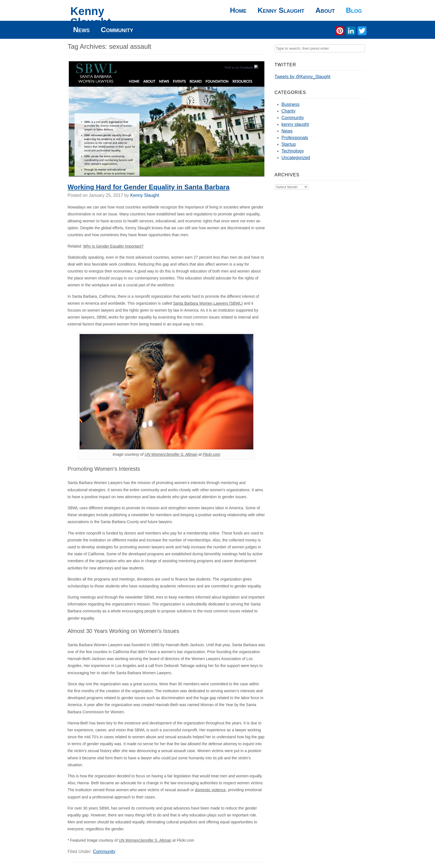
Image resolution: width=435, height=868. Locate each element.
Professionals (295, 138)
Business (291, 104)
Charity (289, 111)
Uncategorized (296, 158)
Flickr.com (212, 454)
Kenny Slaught (91, 17)
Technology (293, 151)
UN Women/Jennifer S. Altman (171, 454)
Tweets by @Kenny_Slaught (303, 77)
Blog (354, 10)
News (82, 30)
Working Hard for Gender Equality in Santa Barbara (149, 187)
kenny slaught (295, 124)
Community (117, 30)
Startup (289, 144)
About (325, 10)
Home (238, 10)
